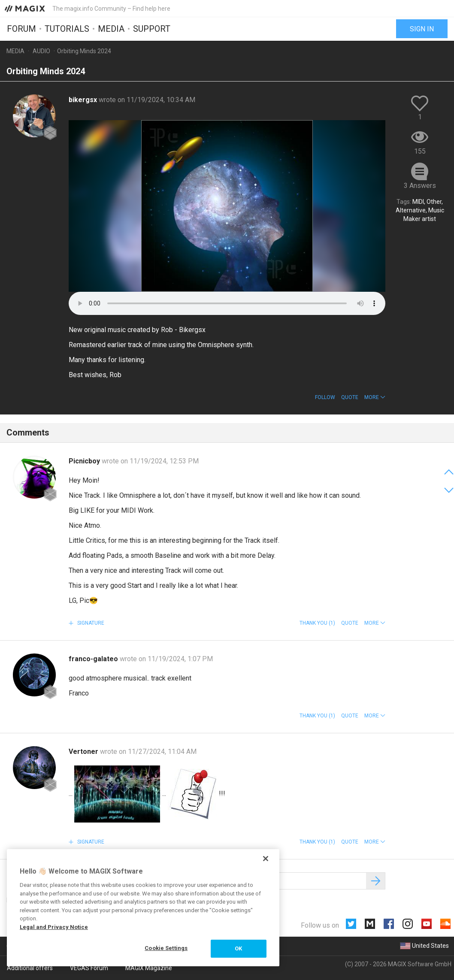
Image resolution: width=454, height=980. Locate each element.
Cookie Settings (166, 948)
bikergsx (84, 100)
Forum (21, 29)
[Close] (266, 859)
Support (152, 29)
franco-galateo (94, 659)
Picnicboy (85, 461)
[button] (375, 397)
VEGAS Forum (89, 968)
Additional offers (30, 968)
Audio (41, 51)
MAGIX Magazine (149, 968)
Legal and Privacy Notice (54, 927)
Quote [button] (350, 397)
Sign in (422, 29)
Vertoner (84, 752)
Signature (90, 623)
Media (111, 29)
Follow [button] (325, 397)
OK (238, 948)
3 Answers (420, 186)
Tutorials (67, 29)
